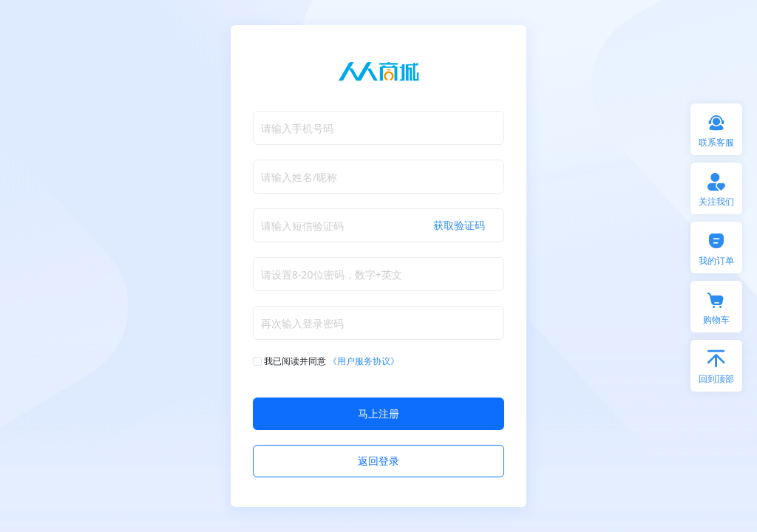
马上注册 (378, 413)
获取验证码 (459, 225)
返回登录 (378, 461)
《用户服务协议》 (364, 361)
